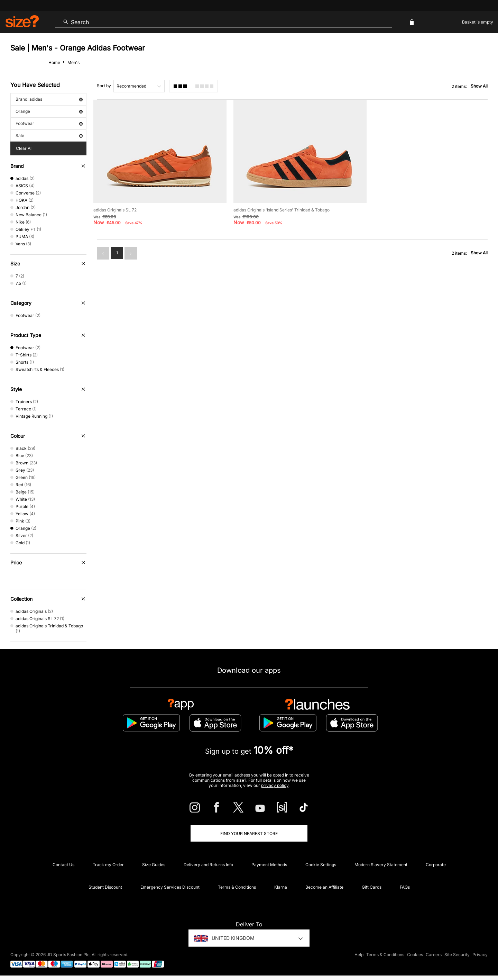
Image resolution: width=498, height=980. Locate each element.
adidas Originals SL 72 (115, 208)
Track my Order (108, 865)
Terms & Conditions (237, 887)
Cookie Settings (321, 865)
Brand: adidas (49, 99)
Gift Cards (372, 887)
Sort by (104, 86)
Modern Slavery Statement (381, 865)
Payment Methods (269, 865)
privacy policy (275, 785)
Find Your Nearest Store (249, 833)
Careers (434, 955)
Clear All (24, 148)
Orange (49, 111)
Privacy (480, 955)
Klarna (281, 887)
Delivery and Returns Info (208, 865)
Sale (49, 135)
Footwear (49, 123)
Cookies (415, 955)
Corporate (436, 865)
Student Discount (105, 887)
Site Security (457, 955)
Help (359, 955)
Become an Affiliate (324, 887)
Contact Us (63, 865)
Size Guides (154, 865)
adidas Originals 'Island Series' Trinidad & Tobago (278, 208)
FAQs (405, 887)
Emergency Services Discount (170, 887)
